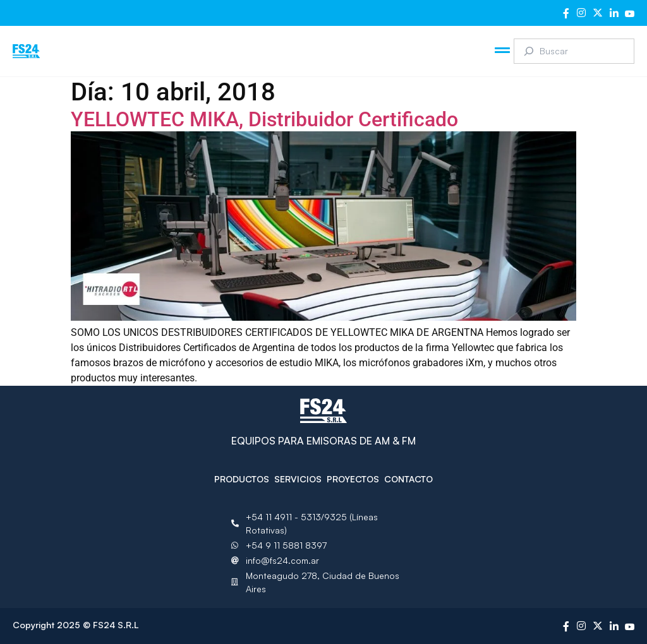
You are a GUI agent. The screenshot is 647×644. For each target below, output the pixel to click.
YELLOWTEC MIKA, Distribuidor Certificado (264, 119)
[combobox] (574, 51)
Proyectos (353, 479)
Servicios (298, 479)
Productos (242, 479)
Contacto (408, 479)
